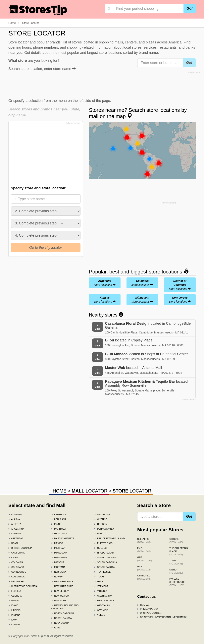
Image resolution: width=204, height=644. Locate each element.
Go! (190, 8)
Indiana (14, 615)
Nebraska (59, 572)
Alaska (14, 519)
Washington (103, 596)
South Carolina (106, 562)
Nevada (57, 577)
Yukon (100, 615)
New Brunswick (63, 581)
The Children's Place (178, 551)
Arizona (15, 534)
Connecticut (18, 572)
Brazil (14, 543)
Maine (56, 524)
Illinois (14, 610)
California (17, 553)
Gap (145, 559)
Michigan (58, 548)
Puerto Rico (103, 543)
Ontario (101, 519)
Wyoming (101, 610)
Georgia (15, 596)
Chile (13, 557)
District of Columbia (23, 586)
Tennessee (102, 572)
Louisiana (59, 519)
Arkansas (16, 538)
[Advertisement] (105, 84)
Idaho (13, 605)
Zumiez (176, 562)
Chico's (176, 541)
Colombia (16, 562)
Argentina (16, 529)
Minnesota (59, 553)
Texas (99, 577)
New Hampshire (62, 586)
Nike (144, 568)
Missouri (58, 562)
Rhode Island (104, 553)
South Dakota (104, 567)
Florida (15, 591)
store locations (105, 283)
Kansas (14, 624)
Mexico (57, 543)
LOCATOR (90, 491)
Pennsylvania (104, 529)
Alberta (15, 524)
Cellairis (144, 541)
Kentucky (59, 514)
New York (59, 601)
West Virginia (104, 601)
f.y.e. (144, 550)
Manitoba (59, 529)
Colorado (16, 567)
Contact (144, 605)
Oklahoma (102, 514)
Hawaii (14, 601)
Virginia (101, 591)
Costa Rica (17, 577)
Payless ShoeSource (177, 582)
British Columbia (20, 548)
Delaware (16, 581)
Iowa (13, 620)
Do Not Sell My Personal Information (162, 617)
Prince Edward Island (109, 538)
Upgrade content (150, 613)
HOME (59, 491)
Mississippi (59, 557)
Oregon (101, 524)
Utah (99, 581)
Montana (58, 567)
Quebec (100, 548)
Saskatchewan (105, 557)
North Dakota (62, 618)
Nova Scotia (60, 623)
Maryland (59, 534)
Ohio (56, 628)
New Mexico (60, 596)
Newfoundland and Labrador (65, 607)
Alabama (15, 514)
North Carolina (63, 613)
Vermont (101, 586)
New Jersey (60, 591)
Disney (176, 571)
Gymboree (144, 577)
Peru (99, 534)
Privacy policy (148, 609)
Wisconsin (102, 605)
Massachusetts (63, 538)
